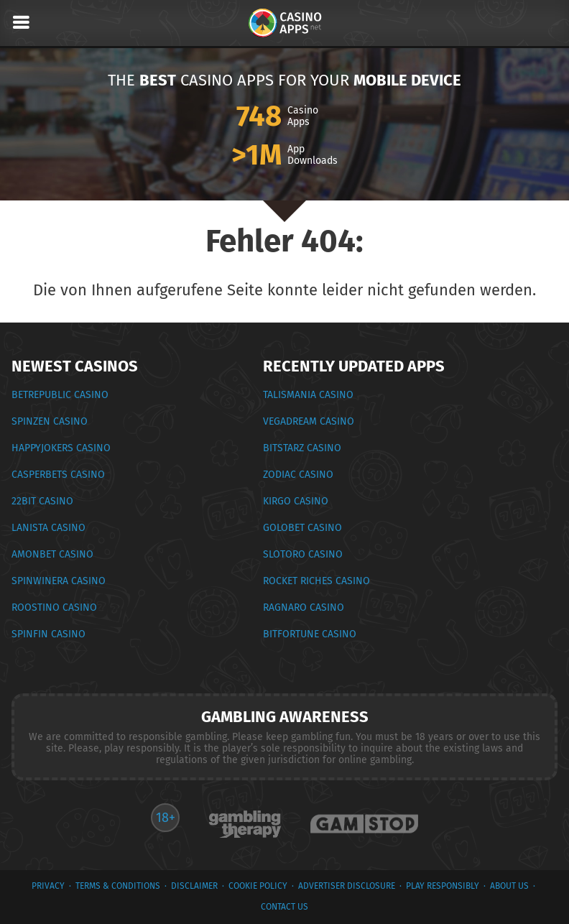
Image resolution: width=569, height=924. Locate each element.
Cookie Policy (258, 886)
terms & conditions (118, 886)
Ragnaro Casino (304, 607)
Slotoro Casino (303, 554)
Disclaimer (194, 886)
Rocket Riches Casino (316, 581)
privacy (48, 886)
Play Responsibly (443, 886)
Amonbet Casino (52, 554)
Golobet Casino (302, 528)
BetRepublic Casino (60, 395)
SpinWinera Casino (59, 581)
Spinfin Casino (48, 634)
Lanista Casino (48, 528)
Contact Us (284, 907)
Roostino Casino (54, 607)
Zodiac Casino (298, 475)
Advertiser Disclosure (347, 886)
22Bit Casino (42, 501)
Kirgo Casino (296, 501)
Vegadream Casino (309, 421)
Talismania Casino (308, 395)
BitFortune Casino (310, 634)
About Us (509, 886)
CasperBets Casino (58, 475)
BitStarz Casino (302, 448)
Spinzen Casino (50, 421)
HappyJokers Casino (61, 448)
